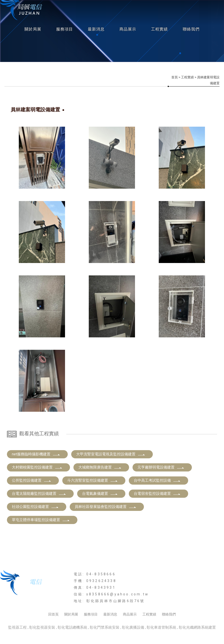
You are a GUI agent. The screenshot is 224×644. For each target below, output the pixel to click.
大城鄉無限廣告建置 (100, 467)
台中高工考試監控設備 (157, 480)
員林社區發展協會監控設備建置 (106, 507)
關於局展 (33, 29)
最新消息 (96, 29)
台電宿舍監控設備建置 (157, 494)
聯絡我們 (191, 29)
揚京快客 (93, 634)
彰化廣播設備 (133, 627)
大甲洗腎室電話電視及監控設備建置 (111, 454)
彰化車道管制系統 (161, 627)
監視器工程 (17, 627)
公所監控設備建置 (32, 480)
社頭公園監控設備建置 (35, 507)
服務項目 (65, 29)
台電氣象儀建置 (100, 494)
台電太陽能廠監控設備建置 (39, 494)
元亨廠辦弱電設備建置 (161, 467)
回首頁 (53, 614)
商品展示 (128, 29)
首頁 (175, 77)
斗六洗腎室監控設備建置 (93, 480)
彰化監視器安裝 (42, 627)
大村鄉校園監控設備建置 (37, 467)
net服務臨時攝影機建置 (36, 454)
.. (129, 634)
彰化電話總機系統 (72, 627)
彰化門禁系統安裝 (105, 627)
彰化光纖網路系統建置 (197, 627)
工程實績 (159, 29)
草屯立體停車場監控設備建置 (41, 520)
